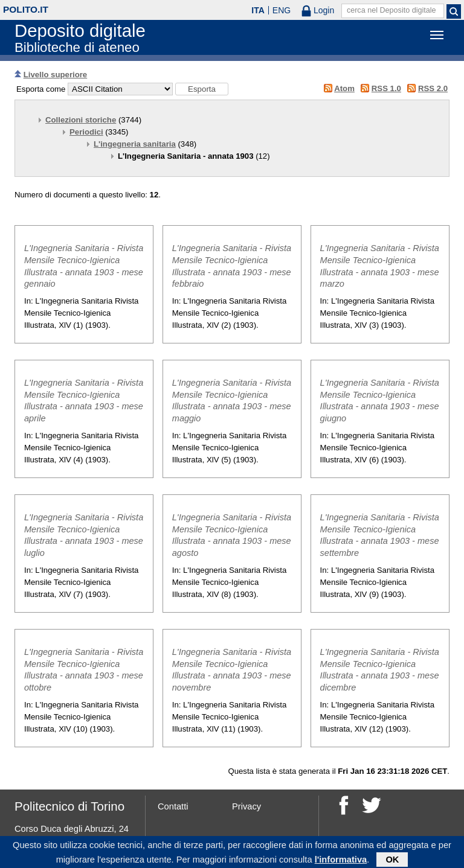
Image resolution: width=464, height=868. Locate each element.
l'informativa (341, 861)
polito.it (26, 9)
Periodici (86, 132)
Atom (344, 88)
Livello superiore (56, 75)
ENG (282, 10)
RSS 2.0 (433, 88)
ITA (258, 10)
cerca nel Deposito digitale (391, 10)
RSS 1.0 (386, 88)
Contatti (173, 806)
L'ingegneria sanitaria (135, 144)
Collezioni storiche (81, 120)
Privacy (246, 806)
